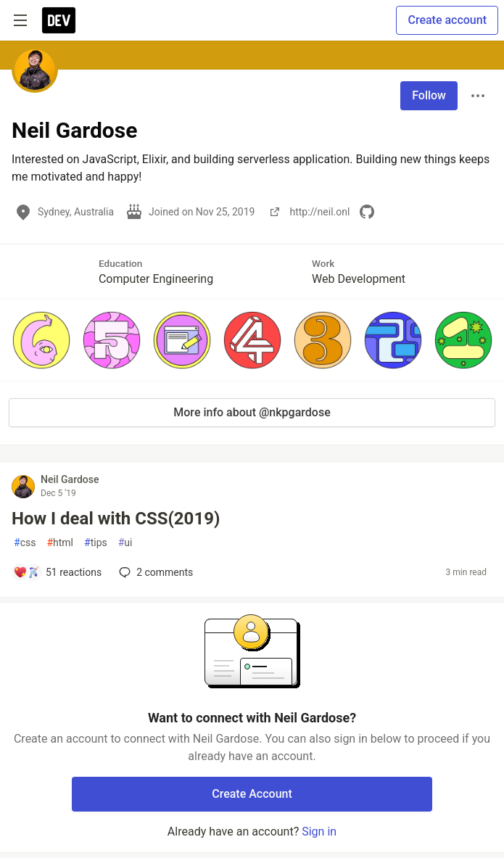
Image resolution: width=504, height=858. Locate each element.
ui (125, 543)
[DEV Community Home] (59, 20)
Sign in (319, 832)
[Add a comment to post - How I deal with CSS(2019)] (57, 572)
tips (96, 543)
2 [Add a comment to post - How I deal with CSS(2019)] (154, 572)
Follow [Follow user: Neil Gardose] (429, 95)
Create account (447, 20)
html (60, 543)
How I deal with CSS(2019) (116, 519)
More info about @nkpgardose (252, 412)
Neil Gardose (70, 479)
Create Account (252, 794)
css (25, 543)
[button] (41, 340)
